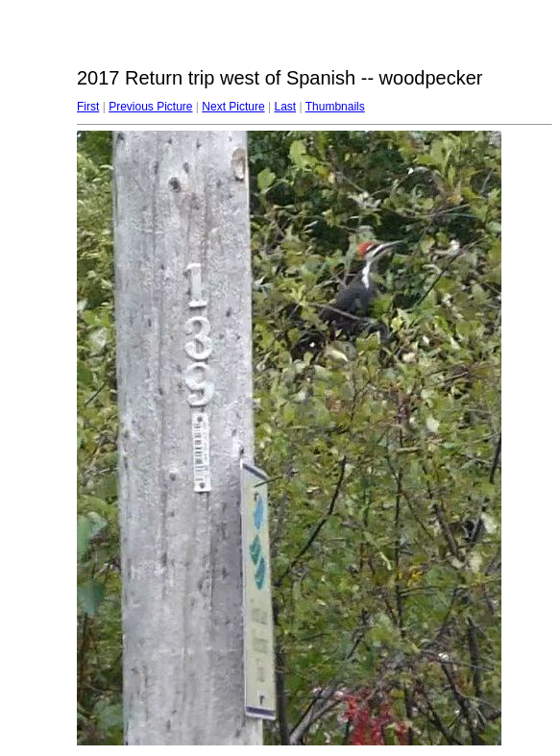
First (88, 107)
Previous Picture (150, 107)
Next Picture (233, 107)
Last (285, 107)
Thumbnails (335, 107)
